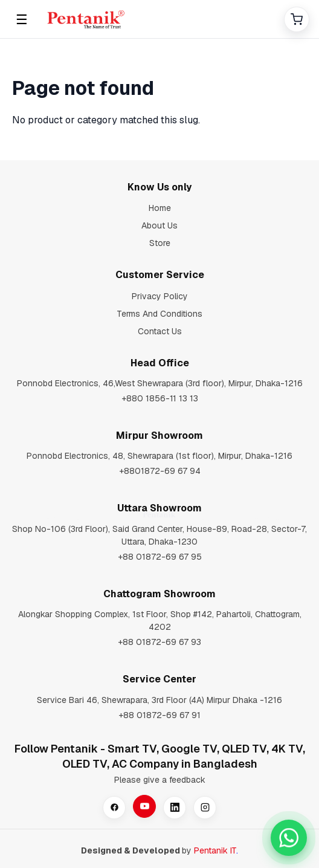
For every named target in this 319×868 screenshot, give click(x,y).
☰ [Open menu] (22, 19)
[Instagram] (205, 808)
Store (160, 243)
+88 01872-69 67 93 (159, 642)
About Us (159, 225)
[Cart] (297, 19)
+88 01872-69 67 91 (159, 715)
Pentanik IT (215, 850)
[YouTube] (144, 806)
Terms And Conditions (159, 314)
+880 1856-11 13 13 (160, 398)
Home (160, 208)
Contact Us (160, 331)
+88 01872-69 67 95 (160, 557)
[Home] (159, 19)
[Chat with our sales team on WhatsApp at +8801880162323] (289, 838)
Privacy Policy (160, 296)
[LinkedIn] (175, 808)
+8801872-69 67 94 (160, 471)
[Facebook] (114, 808)
